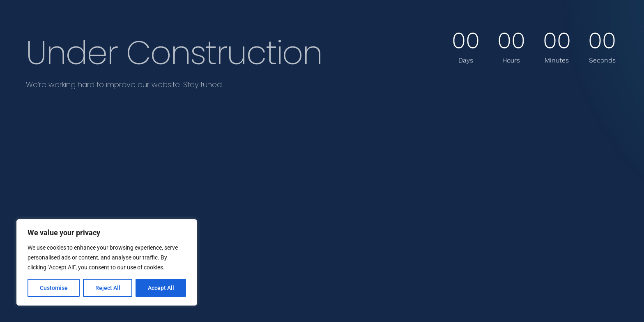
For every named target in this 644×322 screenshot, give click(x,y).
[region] (107, 262)
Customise (54, 288)
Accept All (161, 288)
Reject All (108, 288)
